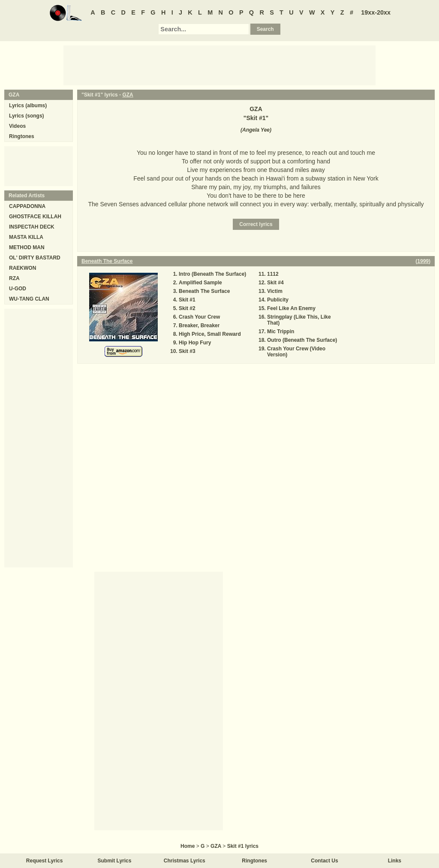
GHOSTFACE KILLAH (35, 217)
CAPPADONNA (27, 206)
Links (395, 861)
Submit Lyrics (115, 861)
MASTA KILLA (26, 237)
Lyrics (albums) (28, 105)
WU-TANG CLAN (29, 299)
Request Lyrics (45, 861)
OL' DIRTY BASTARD (35, 258)
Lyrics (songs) (27, 116)
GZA (128, 95)
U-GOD (18, 289)
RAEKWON (23, 268)
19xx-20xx (376, 12)
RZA (14, 278)
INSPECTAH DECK (32, 227)
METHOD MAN (27, 247)
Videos (17, 126)
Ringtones (22, 136)
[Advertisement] (219, 65)
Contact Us (324, 861)
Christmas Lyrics (185, 861)
